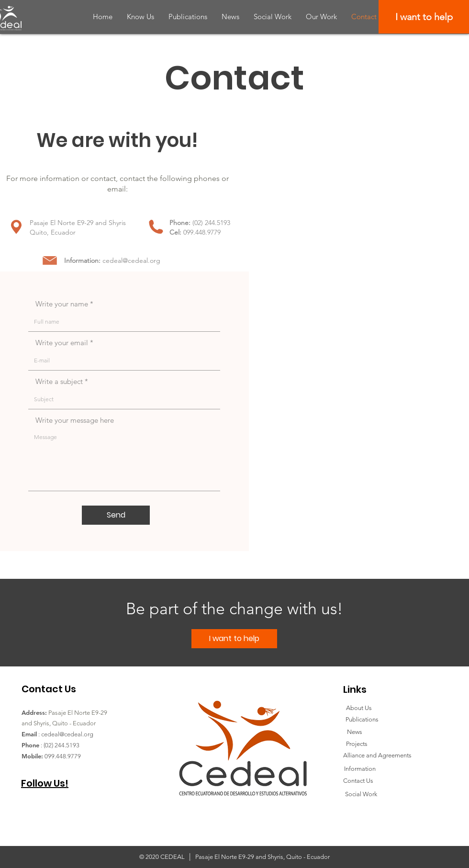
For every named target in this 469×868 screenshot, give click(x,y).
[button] (140, 17)
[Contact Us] (358, 781)
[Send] (116, 515)
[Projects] (357, 744)
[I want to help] (424, 17)
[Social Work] (361, 794)
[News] (354, 732)
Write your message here (75, 420)
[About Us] (359, 708)
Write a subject (59, 381)
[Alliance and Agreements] (377, 755)
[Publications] (362, 720)
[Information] (360, 769)
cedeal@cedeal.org (131, 260)
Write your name (62, 304)
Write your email (62, 343)
